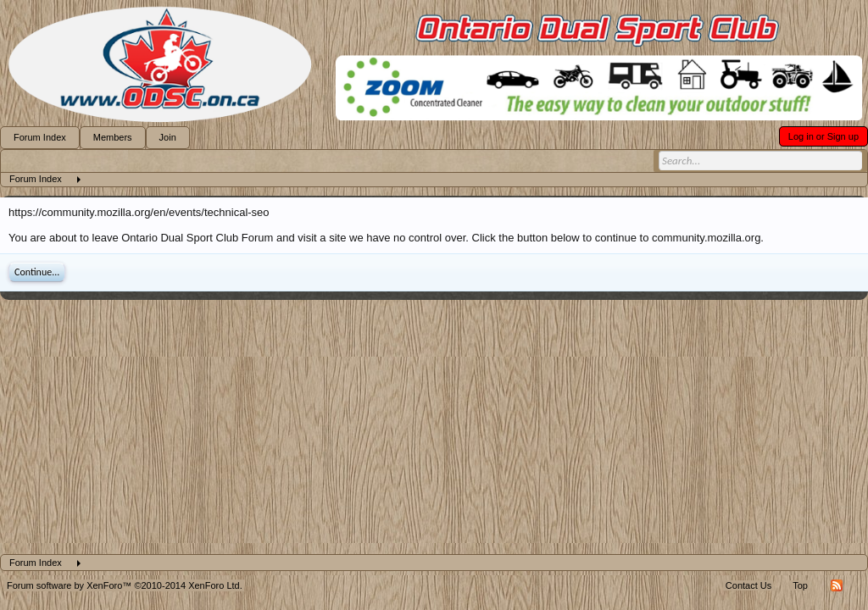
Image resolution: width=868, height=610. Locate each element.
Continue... (37, 272)
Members (113, 137)
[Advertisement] (434, 427)
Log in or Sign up (823, 136)
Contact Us (748, 585)
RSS (837, 585)
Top (800, 585)
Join (168, 137)
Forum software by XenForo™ (125, 585)
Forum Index (40, 137)
